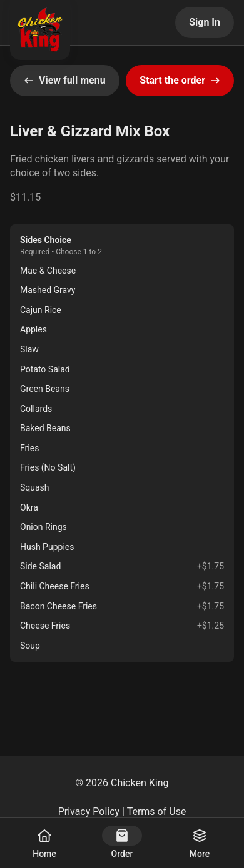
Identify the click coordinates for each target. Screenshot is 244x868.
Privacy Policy (89, 811)
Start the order (180, 80)
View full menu (65, 80)
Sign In (205, 22)
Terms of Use (157, 811)
